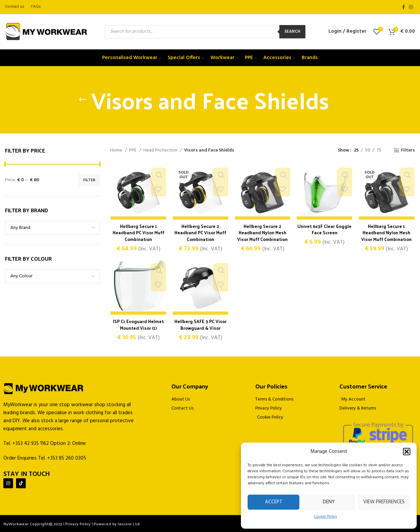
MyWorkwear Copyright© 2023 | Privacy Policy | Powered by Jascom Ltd (72, 524)
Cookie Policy (325, 517)
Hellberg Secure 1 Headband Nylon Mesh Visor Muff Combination (387, 233)
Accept (274, 502)
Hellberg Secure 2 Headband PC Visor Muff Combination (200, 233)
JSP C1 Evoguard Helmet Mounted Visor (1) (138, 325)
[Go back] (83, 100)
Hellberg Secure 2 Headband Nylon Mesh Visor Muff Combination (262, 233)
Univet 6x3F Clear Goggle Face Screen (325, 230)
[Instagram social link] (411, 7)
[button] (407, 452)
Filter (89, 180)
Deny (329, 502)
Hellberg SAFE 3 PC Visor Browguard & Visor (200, 325)
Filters (408, 150)
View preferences (384, 502)
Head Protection (161, 151)
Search (292, 32)
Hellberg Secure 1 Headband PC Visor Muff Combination (138, 233)
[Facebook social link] (403, 7)
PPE (133, 151)
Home (117, 151)
